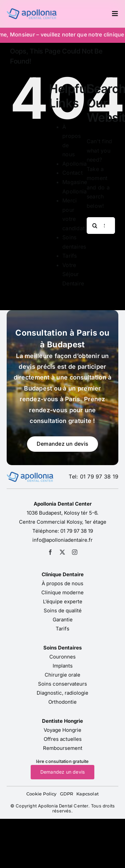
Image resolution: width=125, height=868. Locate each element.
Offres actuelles (63, 739)
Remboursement (63, 748)
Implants (63, 666)
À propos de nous (62, 583)
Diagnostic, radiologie (62, 693)
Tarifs (69, 256)
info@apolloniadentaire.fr (62, 540)
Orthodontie (62, 702)
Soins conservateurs (62, 684)
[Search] (95, 226)
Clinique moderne (62, 592)
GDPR (67, 794)
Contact (72, 173)
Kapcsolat (87, 794)
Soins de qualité (63, 611)
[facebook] (50, 552)
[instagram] (75, 552)
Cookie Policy (41, 794)
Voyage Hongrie (62, 730)
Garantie (63, 620)
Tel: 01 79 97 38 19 (93, 476)
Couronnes (62, 657)
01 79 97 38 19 (77, 531)
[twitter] (62, 552)
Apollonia (74, 164)
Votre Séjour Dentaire (73, 274)
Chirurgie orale (62, 675)
